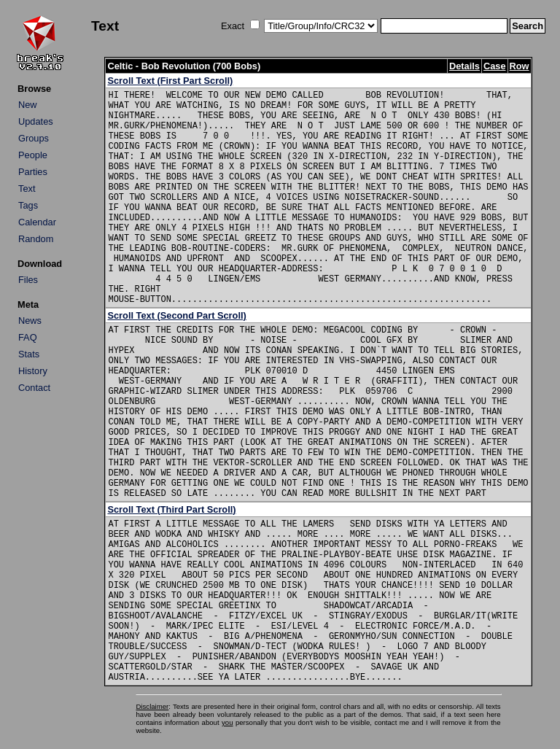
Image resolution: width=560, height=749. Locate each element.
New (28, 105)
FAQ (28, 337)
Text (27, 189)
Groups (34, 138)
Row (520, 66)
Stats (29, 354)
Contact (34, 388)
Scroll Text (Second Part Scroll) (176, 315)
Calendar (37, 222)
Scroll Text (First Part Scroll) (170, 81)
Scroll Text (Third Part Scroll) (171, 509)
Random (36, 239)
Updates (36, 121)
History (33, 371)
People (33, 155)
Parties (33, 172)
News (30, 321)
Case (495, 66)
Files (28, 280)
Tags (28, 205)
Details (464, 66)
